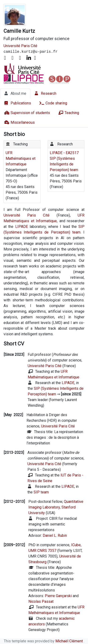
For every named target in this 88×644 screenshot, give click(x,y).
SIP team (41, 492)
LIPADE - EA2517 (64, 153)
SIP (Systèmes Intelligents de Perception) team (64, 164)
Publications (17, 103)
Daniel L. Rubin (55, 535)
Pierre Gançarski (58, 596)
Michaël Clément (70, 641)
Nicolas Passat (41, 601)
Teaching (69, 113)
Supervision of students (27, 113)
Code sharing (53, 103)
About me (15, 93)
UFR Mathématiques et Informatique (21, 158)
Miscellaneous (19, 122)
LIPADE (22, 227)
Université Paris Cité (20, 46)
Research (45, 93)
